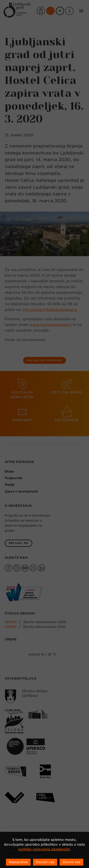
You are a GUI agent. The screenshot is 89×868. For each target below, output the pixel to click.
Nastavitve (18, 862)
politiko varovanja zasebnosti (44, 849)
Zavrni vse (71, 862)
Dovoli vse (45, 862)
